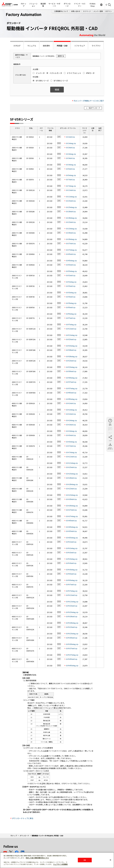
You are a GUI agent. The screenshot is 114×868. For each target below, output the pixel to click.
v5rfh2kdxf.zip (71, 553)
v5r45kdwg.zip (71, 261)
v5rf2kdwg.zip (71, 293)
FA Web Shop (93, 5)
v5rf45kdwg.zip (72, 399)
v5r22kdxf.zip (71, 222)
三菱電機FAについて (61, 11)
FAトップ (24, 5)
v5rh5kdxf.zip (71, 435)
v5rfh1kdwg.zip (72, 548)
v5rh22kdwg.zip (72, 495)
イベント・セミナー (80, 5)
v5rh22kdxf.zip (71, 489)
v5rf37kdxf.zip (71, 382)
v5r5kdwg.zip (71, 175)
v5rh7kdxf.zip (71, 446)
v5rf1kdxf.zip (71, 275)
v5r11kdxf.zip (71, 190)
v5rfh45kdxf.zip (72, 659)
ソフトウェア (80, 46)
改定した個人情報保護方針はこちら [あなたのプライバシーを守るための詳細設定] (37, 858)
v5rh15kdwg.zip (72, 474)
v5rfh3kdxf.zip (71, 563)
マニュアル (32, 46)
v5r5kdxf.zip (70, 169)
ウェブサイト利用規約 (60, 864)
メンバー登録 (98, 11)
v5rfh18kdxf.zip (72, 616)
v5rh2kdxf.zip (71, 414)
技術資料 (46, 46)
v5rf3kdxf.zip (71, 297)
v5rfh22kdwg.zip (72, 634)
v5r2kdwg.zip (71, 154)
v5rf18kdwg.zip (72, 356)
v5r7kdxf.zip (70, 180)
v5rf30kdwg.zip (72, 378)
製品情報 (43, 5)
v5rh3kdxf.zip (71, 425)
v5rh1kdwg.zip (71, 410)
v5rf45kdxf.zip (71, 393)
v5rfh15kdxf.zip (72, 606)
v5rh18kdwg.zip (72, 484)
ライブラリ (96, 46)
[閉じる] (110, 860)
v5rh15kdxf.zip (71, 467)
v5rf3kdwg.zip (71, 303)
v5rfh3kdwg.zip (72, 570)
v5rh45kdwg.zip (72, 527)
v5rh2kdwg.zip (71, 420)
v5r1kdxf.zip (70, 137)
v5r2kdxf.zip (70, 148)
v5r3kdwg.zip (71, 165)
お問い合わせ (76, 11)
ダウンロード (67, 5)
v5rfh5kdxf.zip (71, 574)
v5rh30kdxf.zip (71, 499)
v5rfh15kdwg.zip (72, 612)
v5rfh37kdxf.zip (72, 648)
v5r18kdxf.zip (71, 211)
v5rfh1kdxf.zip (71, 542)
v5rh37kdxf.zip (71, 510)
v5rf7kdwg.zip (71, 324)
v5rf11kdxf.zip (71, 329)
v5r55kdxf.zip (71, 265)
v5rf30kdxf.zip (71, 371)
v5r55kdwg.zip (71, 271)
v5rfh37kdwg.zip (72, 655)
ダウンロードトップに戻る (23, 818)
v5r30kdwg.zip (71, 239)
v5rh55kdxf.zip (71, 531)
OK (85, 860)
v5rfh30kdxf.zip (72, 638)
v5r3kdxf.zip (70, 158)
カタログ (17, 46)
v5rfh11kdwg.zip (72, 602)
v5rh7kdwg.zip (71, 452)
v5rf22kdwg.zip (72, 367)
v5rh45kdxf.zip (71, 521)
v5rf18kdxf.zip (71, 350)
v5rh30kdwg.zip (72, 506)
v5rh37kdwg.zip (72, 516)
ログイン (109, 11)
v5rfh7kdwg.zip (72, 591)
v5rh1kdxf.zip (71, 403)
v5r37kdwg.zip (71, 250)
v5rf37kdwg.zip (72, 388)
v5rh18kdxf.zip (71, 478)
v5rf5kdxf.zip (71, 307)
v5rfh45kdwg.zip (72, 666)
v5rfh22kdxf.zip (72, 627)
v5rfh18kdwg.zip (72, 623)
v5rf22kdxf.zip (71, 361)
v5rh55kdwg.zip (72, 538)
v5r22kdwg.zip (71, 229)
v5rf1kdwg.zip (71, 282)
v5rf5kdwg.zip (71, 314)
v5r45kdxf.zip (71, 254)
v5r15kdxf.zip (71, 201)
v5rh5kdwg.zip (71, 442)
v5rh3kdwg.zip (71, 431)
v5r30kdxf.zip (71, 233)
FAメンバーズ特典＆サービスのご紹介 (89, 101)
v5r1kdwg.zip (71, 143)
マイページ (87, 11)
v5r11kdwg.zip (71, 197)
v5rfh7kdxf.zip (71, 584)
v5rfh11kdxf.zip (72, 595)
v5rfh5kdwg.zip (72, 580)
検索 (57, 90)
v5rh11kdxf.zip (71, 457)
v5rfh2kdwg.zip (72, 559)
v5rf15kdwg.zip (72, 346)
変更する (61, 56)
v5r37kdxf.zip (71, 243)
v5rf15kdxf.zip (71, 339)
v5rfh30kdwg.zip (72, 644)
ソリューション (33, 5)
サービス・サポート (54, 5)
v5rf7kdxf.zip (71, 318)
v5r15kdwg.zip (71, 207)
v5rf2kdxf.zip (71, 286)
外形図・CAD (62, 46)
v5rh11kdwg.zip (72, 463)
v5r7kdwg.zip (71, 186)
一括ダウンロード (94, 108)
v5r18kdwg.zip (71, 218)
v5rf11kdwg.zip (72, 335)
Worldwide (101, 5)
